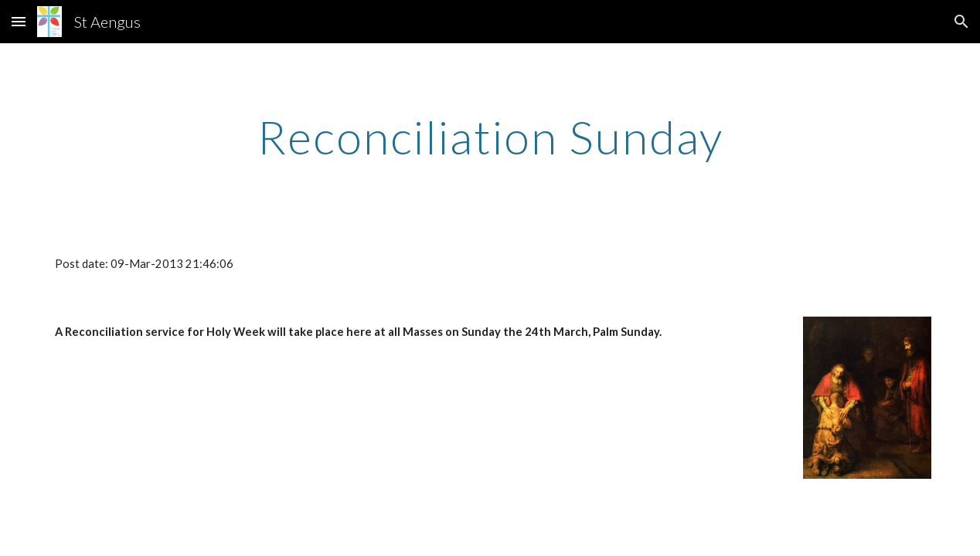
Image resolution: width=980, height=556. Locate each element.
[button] (19, 21)
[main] (490, 137)
